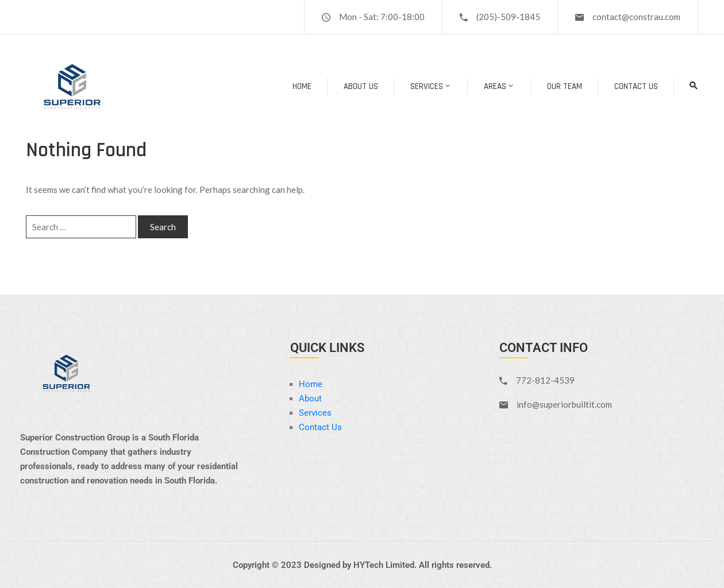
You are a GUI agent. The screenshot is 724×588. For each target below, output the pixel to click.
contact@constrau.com (636, 17)
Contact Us (636, 86)
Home (302, 86)
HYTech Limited (384, 565)
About (310, 399)
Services (431, 86)
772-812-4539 (545, 380)
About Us (361, 86)
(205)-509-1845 (508, 17)
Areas (499, 86)
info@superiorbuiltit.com (564, 404)
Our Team (565, 86)
